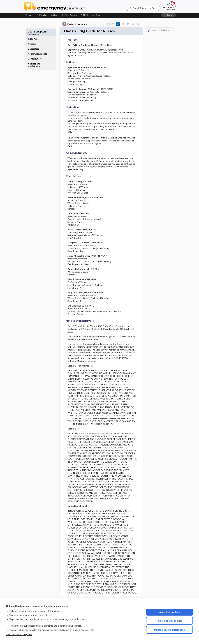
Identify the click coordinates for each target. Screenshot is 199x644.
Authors (32, 37)
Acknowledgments (37, 47)
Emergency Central (62, 6)
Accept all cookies (170, 612)
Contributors (35, 52)
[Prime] (69, 15)
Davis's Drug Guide (74, 24)
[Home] (29, 15)
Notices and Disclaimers (34, 58)
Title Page (33, 32)
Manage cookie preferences (170, 630)
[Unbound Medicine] (170, 6)
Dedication (34, 42)
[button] (98, 15)
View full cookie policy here (19, 635)
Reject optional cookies (169, 621)
